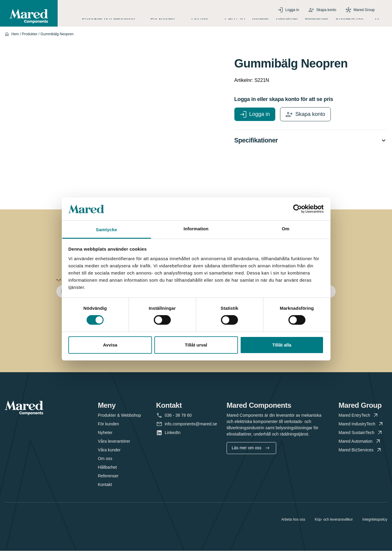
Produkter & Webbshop (120, 422)
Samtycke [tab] (106, 230)
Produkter (30, 40)
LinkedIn (173, 440)
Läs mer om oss (250, 455)
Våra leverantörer (114, 448)
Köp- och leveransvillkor (334, 527)
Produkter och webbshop (113, 22)
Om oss (205, 22)
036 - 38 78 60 (178, 423)
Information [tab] (196, 229)
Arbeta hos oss (293, 527)
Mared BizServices (360, 457)
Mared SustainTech (361, 440)
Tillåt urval (196, 345)
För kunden (167, 22)
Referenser (317, 22)
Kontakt (105, 492)
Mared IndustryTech (361, 431)
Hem (15, 40)
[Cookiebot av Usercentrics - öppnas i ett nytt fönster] (298, 209)
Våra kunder (109, 457)
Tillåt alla (282, 345)
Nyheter (260, 22)
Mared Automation (360, 449)
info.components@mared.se (191, 431)
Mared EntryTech (359, 423)
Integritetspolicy (375, 527)
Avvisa (110, 345)
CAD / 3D (235, 22)
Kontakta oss (350, 22)
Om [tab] (286, 229)
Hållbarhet (287, 22)
